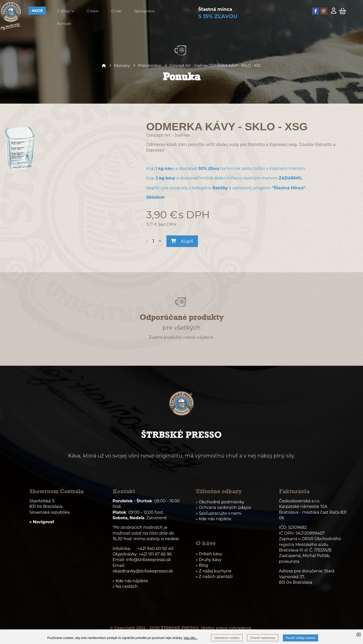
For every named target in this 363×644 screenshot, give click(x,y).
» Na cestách (125, 586)
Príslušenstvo (149, 66)
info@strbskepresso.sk (148, 560)
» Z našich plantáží (214, 577)
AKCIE (37, 11)
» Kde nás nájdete (214, 519)
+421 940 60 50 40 (155, 549)
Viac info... (191, 638)
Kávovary (122, 66)
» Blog (202, 565)
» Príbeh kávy (209, 554)
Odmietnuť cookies (227, 638)
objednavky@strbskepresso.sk (143, 571)
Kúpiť (182, 241)
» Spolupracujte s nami (219, 513)
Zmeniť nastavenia (263, 638)
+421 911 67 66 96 (155, 554)
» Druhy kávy (209, 560)
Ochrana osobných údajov (225, 508)
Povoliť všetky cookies (301, 638)
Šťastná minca (215, 9)
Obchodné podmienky (221, 502)
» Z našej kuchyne (214, 571)
